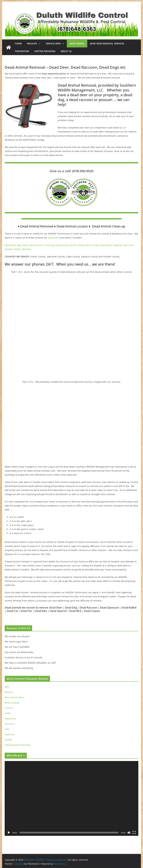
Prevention (22, 51)
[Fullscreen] (134, 833)
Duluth (73, 245)
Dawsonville (62, 245)
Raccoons (10, 724)
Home (18, 43)
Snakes (8, 740)
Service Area (53, 43)
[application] (71, 798)
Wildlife (32, 43)
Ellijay (81, 245)
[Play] (9, 833)
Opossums (10, 718)
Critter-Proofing (45, 51)
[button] (39, 44)
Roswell (9, 249)
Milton (18, 249)
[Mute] (129, 833)
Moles (8, 713)
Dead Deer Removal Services (107, 43)
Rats (7, 729)
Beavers (9, 692)
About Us (66, 51)
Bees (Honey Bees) (14, 697)
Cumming (49, 245)
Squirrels (10, 734)
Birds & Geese (12, 703)
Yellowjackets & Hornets (18, 745)
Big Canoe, (23, 245)
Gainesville (105, 245)
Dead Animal (77, 43)
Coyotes (9, 708)
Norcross (129, 245)
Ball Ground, (36, 245)
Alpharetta (53, 238)
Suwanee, (118, 245)
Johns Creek (92, 245)
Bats (7, 687)
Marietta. (27, 249)
